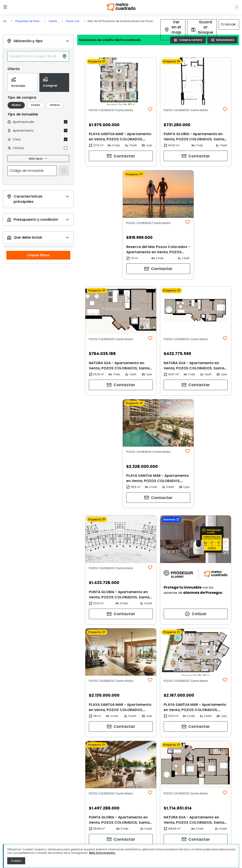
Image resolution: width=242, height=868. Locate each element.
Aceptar (16, 861)
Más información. (102, 853)
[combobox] (35, 76)
